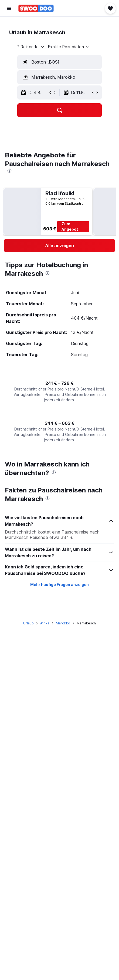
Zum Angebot (70, 226)
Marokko (63, 623)
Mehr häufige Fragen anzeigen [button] (59, 585)
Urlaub (28, 623)
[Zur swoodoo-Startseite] (36, 8)
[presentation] (9, 171)
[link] (59, 246)
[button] (9, 8)
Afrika (45, 623)
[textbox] (59, 62)
